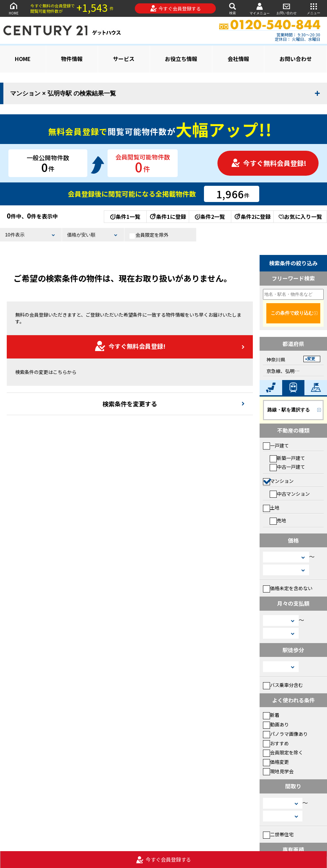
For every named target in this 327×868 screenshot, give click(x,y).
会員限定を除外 (149, 235)
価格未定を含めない (288, 588)
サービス (124, 59)
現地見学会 (278, 771)
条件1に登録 (168, 216)
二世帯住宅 (278, 834)
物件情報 (72, 59)
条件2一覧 (210, 216)
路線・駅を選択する (289, 410)
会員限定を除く (283, 752)
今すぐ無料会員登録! (269, 163)
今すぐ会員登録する (175, 8)
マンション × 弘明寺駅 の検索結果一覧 (63, 93)
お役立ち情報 (181, 59)
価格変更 (276, 762)
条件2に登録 (252, 216)
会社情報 (238, 59)
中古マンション (290, 494)
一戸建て (276, 445)
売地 (278, 520)
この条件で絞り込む (292, 313)
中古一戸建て (287, 467)
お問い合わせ (287, 8)
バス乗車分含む (283, 685)
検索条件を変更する (130, 404)
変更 (311, 359)
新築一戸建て (287, 458)
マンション (278, 481)
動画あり (276, 724)
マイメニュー (260, 9)
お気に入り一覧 (300, 216)
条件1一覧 (125, 216)
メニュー (314, 8)
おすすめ (276, 743)
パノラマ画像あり (285, 734)
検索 (233, 8)
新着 (271, 715)
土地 (271, 508)
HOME (13, 8)
